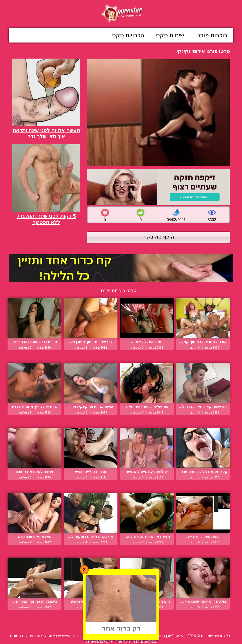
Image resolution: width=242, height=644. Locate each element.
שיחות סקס (170, 35)
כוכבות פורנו (212, 35)
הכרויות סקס (128, 35)
